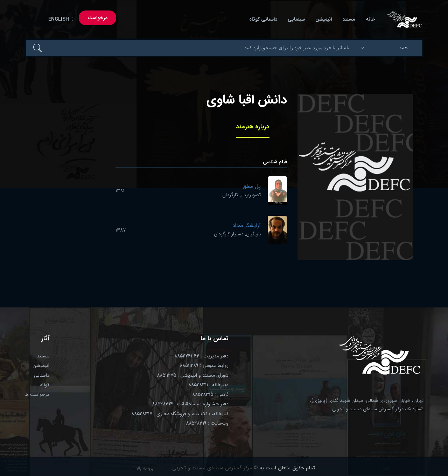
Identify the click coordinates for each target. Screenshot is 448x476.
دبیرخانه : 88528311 (208, 385)
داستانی (42, 375)
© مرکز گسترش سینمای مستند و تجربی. (214, 468)
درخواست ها (37, 395)
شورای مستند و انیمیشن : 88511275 (193, 375)
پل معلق (252, 186)
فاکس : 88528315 (210, 395)
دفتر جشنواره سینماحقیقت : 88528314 (190, 404)
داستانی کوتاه (263, 19)
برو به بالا (143, 468)
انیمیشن (324, 19)
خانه (370, 19)
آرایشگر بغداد (247, 226)
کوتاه (45, 385)
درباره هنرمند (253, 127)
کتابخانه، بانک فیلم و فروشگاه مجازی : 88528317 (180, 414)
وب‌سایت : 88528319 (207, 423)
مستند (349, 19)
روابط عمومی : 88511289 (204, 365)
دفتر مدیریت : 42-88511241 (201, 356)
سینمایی (296, 19)
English (59, 19)
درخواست (97, 18)
